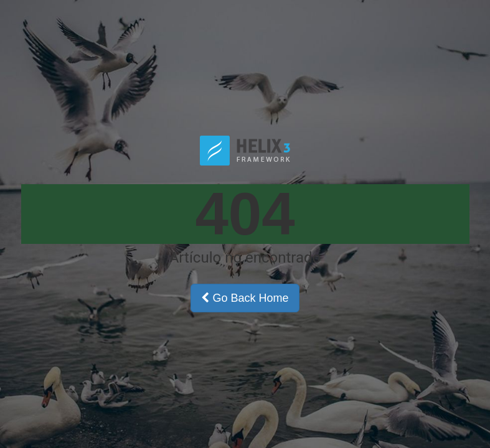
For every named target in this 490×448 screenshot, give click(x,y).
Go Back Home (245, 298)
